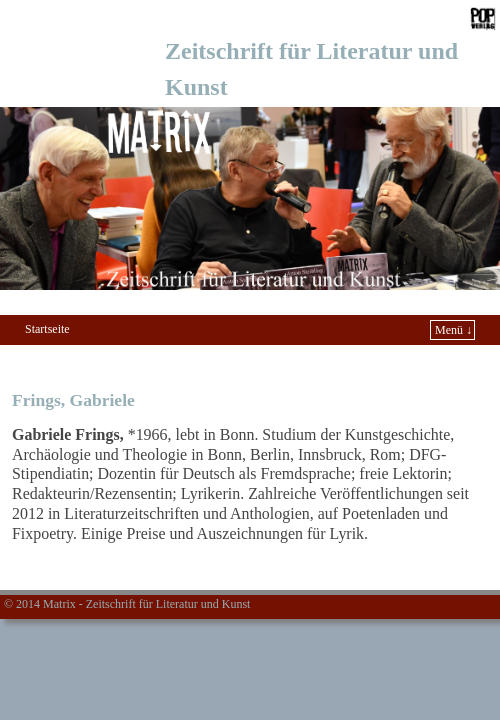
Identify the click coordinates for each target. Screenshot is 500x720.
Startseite (47, 329)
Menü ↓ (453, 330)
